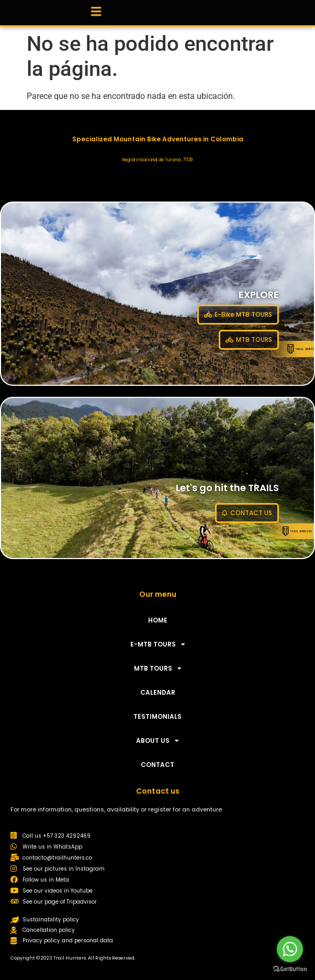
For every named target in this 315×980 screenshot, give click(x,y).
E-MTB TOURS (158, 644)
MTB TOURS (158, 669)
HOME (158, 620)
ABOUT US (157, 741)
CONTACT (157, 765)
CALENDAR (158, 692)
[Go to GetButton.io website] (290, 969)
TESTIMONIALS (157, 716)
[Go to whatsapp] (290, 949)
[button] (96, 10)
